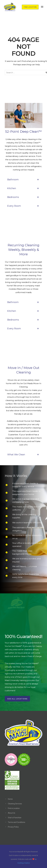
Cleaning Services (15, 804)
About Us (12, 813)
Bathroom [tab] (24, 180)
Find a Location (14, 808)
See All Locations (17, 699)
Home (10, 799)
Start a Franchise (15, 818)
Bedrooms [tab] (24, 197)
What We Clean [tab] (24, 455)
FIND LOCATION (30, 7)
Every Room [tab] (24, 206)
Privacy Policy (13, 827)
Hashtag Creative (24, 863)
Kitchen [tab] (24, 188)
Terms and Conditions (17, 822)
